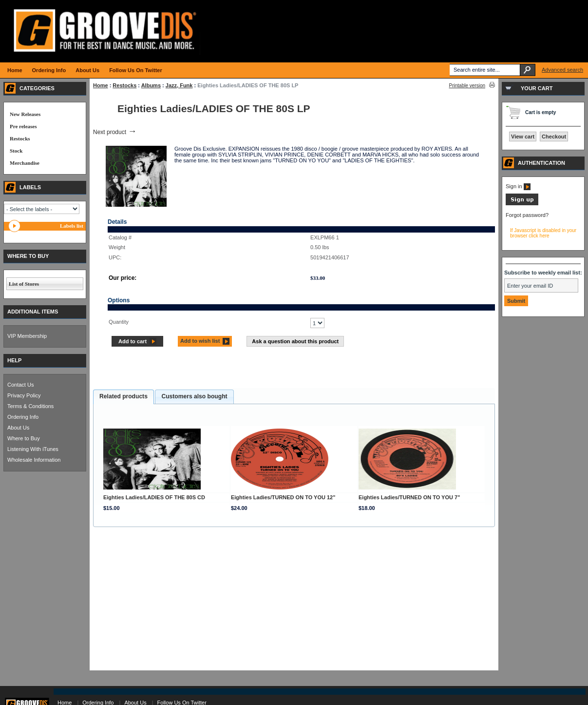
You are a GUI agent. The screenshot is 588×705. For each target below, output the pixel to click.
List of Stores (24, 284)
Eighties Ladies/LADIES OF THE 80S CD (154, 497)
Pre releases (23, 126)
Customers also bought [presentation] (194, 396)
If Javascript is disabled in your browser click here (543, 233)
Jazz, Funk (179, 85)
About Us (18, 428)
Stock (16, 151)
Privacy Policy (24, 395)
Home (101, 85)
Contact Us (20, 385)
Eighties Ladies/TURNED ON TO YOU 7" (409, 497)
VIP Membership (27, 336)
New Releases (25, 114)
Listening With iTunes (33, 449)
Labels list (72, 226)
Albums (151, 85)
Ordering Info (23, 417)
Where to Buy (24, 438)
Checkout (554, 137)
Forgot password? (527, 215)
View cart (523, 137)
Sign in (518, 186)
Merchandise (25, 163)
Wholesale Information (34, 460)
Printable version (467, 86)
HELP (14, 360)
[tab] (123, 397)
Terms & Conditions (30, 406)
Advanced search (562, 70)
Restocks (124, 85)
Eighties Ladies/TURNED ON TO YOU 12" (283, 497)
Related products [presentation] (123, 396)
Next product (115, 132)
